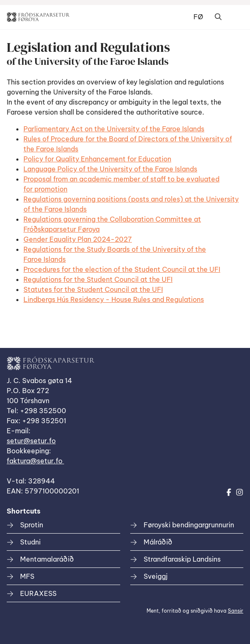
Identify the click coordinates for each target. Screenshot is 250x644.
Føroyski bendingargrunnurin (189, 525)
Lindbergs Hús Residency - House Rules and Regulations (114, 299)
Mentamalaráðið (47, 559)
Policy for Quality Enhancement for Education (97, 159)
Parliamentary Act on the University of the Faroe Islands (114, 129)
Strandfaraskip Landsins (182, 559)
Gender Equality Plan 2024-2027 (78, 239)
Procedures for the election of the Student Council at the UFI (122, 269)
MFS (27, 576)
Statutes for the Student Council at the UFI (93, 289)
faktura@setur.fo (35, 461)
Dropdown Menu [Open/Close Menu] (235, 17)
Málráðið (158, 542)
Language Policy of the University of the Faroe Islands (110, 169)
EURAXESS (38, 593)
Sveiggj (156, 576)
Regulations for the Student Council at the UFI (98, 279)
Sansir (236, 611)
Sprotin (32, 525)
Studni (30, 542)
